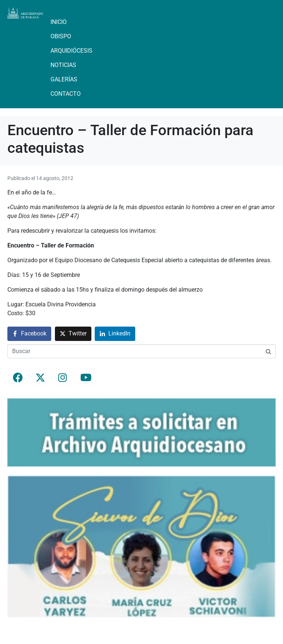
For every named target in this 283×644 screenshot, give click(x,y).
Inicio (59, 22)
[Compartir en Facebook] (29, 334)
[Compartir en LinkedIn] (115, 334)
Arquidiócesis (71, 51)
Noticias (63, 65)
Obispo (61, 36)
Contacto (66, 94)
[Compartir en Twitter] (73, 334)
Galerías (64, 79)
